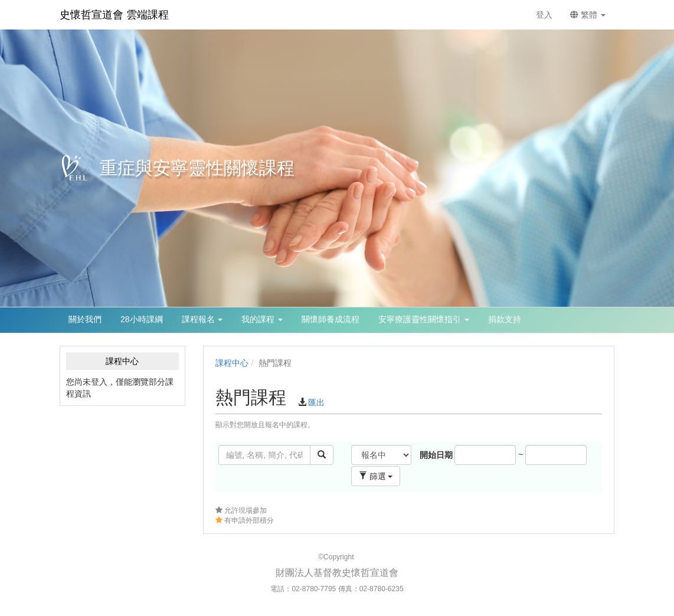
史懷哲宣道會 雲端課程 (114, 15)
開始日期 (436, 455)
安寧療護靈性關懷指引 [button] (424, 319)
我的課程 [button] (262, 319)
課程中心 (232, 363)
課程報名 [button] (202, 319)
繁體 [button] (588, 15)
